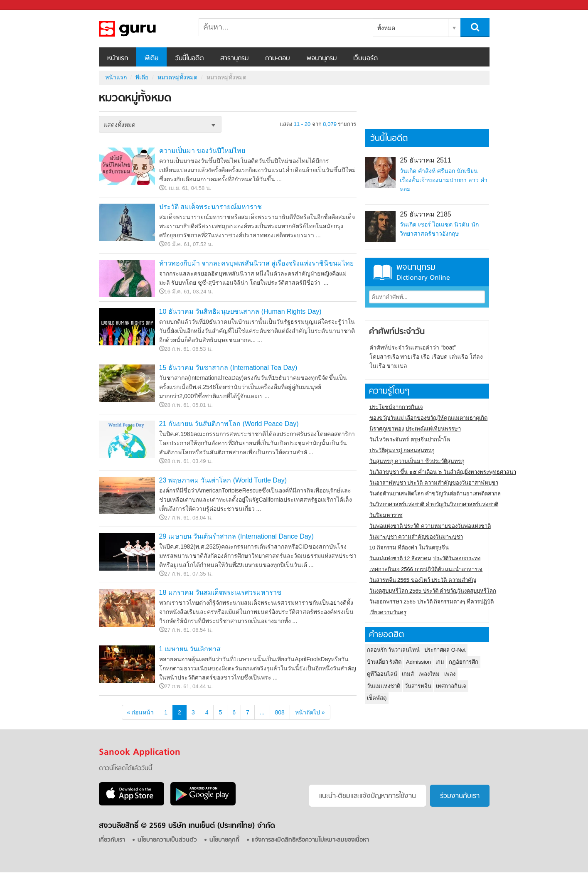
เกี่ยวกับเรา (112, 840)
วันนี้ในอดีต (189, 59)
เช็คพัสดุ (377, 698)
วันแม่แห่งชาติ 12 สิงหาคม (401, 558)
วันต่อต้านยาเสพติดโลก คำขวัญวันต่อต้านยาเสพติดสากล (435, 494)
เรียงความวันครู (388, 612)
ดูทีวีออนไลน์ (382, 674)
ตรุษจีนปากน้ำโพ (431, 439)
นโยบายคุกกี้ (224, 840)
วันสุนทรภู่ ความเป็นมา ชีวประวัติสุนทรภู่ (417, 461)
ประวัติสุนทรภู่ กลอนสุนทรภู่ (402, 450)
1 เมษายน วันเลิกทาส (190, 649)
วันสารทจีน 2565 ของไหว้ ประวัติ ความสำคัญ (423, 580)
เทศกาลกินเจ (451, 686)
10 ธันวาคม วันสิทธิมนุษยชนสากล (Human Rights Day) (240, 311)
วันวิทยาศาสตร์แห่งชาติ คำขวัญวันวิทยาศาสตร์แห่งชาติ (434, 504)
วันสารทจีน (418, 686)
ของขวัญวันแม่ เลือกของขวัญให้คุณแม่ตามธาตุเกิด (429, 418)
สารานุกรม (234, 59)
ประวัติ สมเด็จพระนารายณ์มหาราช (210, 207)
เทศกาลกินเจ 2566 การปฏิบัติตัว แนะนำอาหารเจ (426, 569)
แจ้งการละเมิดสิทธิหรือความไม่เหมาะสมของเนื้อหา (310, 840)
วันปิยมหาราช (386, 515)
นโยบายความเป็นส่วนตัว (167, 840)
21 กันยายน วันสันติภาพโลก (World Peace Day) (229, 424)
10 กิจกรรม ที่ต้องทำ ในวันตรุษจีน (409, 548)
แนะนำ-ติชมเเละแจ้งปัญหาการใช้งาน (368, 796)
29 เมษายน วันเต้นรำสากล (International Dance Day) (236, 536)
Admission (418, 662)
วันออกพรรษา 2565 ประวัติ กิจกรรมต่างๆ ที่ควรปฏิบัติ (432, 602)
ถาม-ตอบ (278, 59)
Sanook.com (25, 5)
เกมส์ (408, 674)
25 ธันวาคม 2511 (425, 160)
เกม (440, 662)
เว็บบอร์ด (365, 59)
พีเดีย (151, 59)
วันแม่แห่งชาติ (384, 686)
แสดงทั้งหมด (119, 125)
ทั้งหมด (386, 28)
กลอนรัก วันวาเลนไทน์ (394, 650)
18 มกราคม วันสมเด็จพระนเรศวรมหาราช (220, 592)
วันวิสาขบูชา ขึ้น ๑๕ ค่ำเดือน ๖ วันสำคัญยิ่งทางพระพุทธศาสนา (443, 472)
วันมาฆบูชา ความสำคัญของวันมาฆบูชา (416, 537)
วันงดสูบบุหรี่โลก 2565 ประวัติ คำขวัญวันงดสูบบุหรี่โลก (433, 591)
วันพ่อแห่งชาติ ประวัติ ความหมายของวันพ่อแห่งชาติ (430, 526)
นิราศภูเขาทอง (387, 429)
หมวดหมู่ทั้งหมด (143, 29)
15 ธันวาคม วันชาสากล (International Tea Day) (228, 368)
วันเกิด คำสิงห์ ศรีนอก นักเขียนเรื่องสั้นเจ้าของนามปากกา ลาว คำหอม (444, 180)
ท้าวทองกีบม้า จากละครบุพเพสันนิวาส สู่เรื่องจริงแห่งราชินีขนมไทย (257, 263)
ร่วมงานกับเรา (460, 796)
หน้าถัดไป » (310, 712)
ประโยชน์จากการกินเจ (396, 407)
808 (280, 712)
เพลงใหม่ (429, 674)
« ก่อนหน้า (141, 712)
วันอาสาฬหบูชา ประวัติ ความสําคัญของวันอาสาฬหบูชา (434, 483)
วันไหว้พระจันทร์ (389, 439)
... (262, 712)
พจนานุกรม (322, 59)
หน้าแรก (118, 59)
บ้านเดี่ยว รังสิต (384, 662)
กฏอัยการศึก (464, 662)
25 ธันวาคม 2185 (425, 214)
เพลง (450, 674)
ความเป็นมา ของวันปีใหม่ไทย (202, 151)
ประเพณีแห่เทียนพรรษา (433, 429)
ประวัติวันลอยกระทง (457, 558)
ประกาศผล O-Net (445, 650)
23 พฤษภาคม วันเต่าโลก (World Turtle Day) (223, 480)
